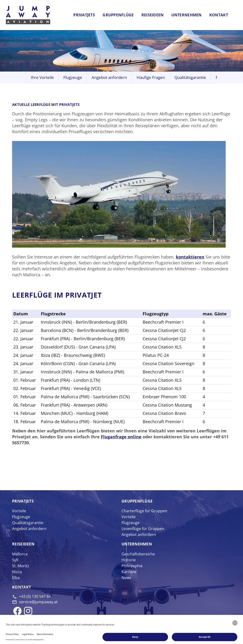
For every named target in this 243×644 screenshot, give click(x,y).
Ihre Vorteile (42, 77)
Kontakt (219, 15)
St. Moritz (21, 566)
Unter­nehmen (137, 544)
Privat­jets (23, 501)
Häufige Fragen (151, 77)
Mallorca (20, 554)
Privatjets (84, 15)
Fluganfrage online (121, 437)
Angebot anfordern (109, 77)
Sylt (15, 560)
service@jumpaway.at (38, 602)
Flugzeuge (73, 77)
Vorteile (19, 511)
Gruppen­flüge (137, 501)
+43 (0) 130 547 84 (35, 596)
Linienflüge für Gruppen (143, 529)
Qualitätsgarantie (190, 77)
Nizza (17, 572)
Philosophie (132, 566)
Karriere (129, 572)
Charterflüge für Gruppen (144, 511)
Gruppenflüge (118, 15)
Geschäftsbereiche (138, 554)
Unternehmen (187, 15)
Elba (16, 578)
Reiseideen (153, 15)
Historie (129, 560)
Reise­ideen (23, 544)
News (126, 578)
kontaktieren (190, 257)
